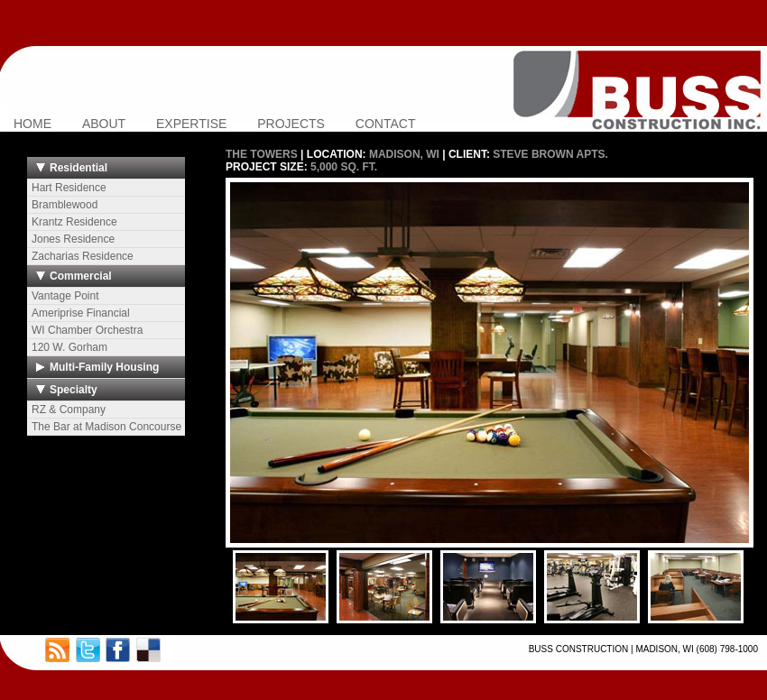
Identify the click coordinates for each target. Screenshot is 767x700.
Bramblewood (65, 205)
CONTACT (386, 124)
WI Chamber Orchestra (87, 330)
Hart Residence (69, 188)
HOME (32, 124)
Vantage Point (65, 296)
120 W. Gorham (69, 347)
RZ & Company (69, 410)
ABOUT (104, 124)
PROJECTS (291, 124)
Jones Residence (73, 239)
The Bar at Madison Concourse (106, 427)
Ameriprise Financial (81, 313)
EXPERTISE (191, 124)
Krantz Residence (74, 222)
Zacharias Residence (83, 256)
